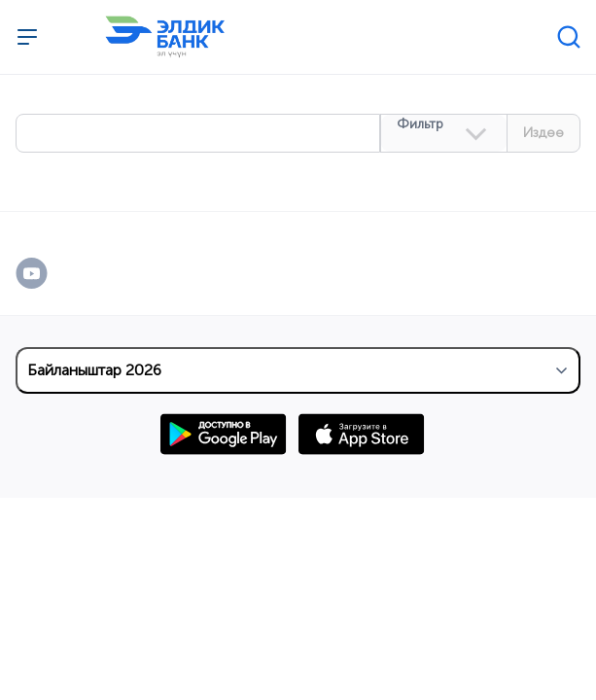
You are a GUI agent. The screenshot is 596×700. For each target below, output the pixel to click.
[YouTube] (52, 273)
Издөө (543, 133)
